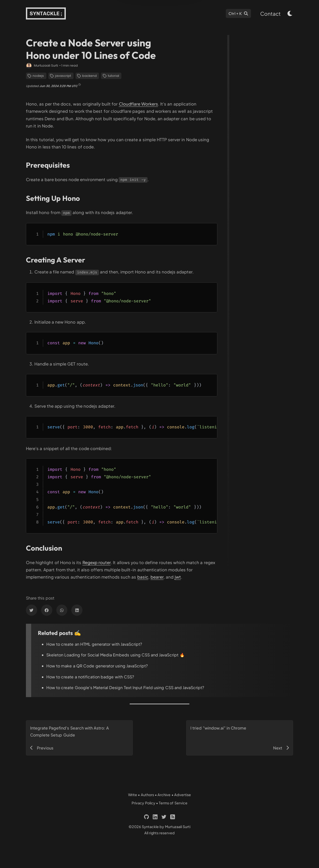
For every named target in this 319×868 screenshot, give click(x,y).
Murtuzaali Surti (46, 65)
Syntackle (150, 827)
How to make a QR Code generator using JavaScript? (97, 666)
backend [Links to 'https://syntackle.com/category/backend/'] (87, 76)
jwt (178, 577)
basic (143, 577)
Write (133, 795)
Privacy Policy (143, 803)
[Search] (238, 13)
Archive (164, 795)
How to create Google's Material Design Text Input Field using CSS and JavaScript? (125, 687)
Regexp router (97, 562)
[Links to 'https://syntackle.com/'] (46, 13)
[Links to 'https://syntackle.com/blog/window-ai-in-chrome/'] (240, 738)
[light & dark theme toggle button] (290, 13)
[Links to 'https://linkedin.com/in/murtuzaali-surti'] (155, 817)
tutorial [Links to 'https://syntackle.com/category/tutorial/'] (111, 76)
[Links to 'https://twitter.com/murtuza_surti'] (164, 817)
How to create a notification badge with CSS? (90, 677)
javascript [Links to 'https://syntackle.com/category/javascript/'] (60, 76)
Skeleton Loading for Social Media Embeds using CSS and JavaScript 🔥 (116, 655)
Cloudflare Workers (138, 104)
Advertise (183, 795)
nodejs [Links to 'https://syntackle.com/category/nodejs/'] (36, 76)
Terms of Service (173, 803)
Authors (147, 795)
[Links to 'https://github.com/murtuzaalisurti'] (146, 817)
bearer (157, 577)
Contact (270, 14)
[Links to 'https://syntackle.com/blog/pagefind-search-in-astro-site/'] (79, 738)
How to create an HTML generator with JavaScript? (94, 644)
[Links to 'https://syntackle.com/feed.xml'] (173, 817)
